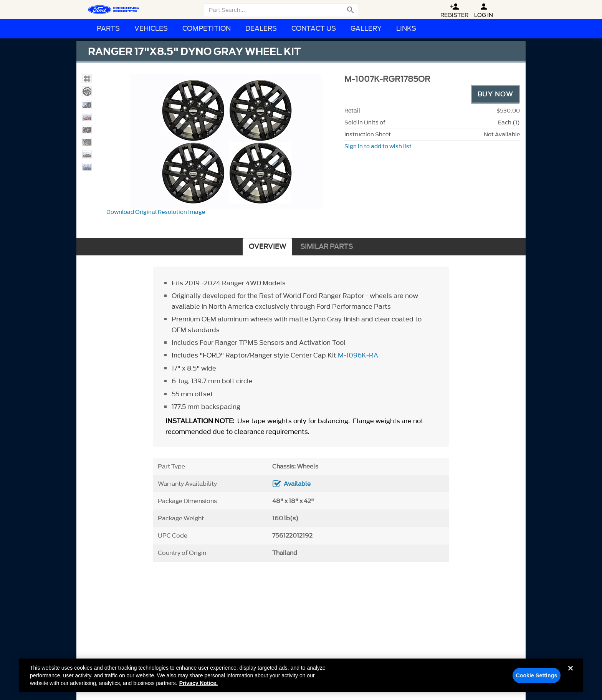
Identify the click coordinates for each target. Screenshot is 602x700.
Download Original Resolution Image (156, 212)
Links (406, 29)
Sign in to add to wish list (378, 146)
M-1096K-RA (358, 355)
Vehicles (151, 29)
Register (454, 11)
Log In (484, 11)
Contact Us (314, 29)
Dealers (261, 29)
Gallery (366, 29)
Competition (207, 29)
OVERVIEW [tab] (267, 247)
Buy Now (495, 94)
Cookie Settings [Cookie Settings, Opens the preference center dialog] (536, 678)
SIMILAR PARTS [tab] (327, 247)
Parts (108, 29)
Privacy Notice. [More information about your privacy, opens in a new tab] (198, 685)
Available (297, 484)
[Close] (571, 677)
